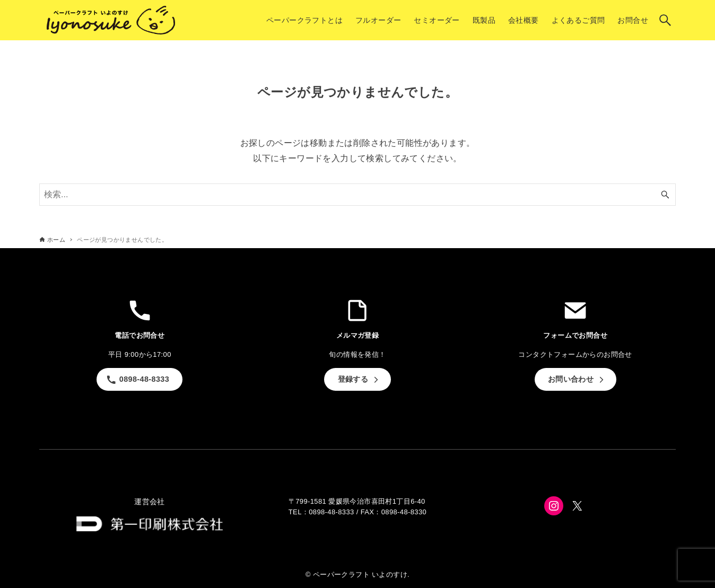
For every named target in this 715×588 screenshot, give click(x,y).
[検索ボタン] (665, 20)
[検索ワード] (357, 195)
